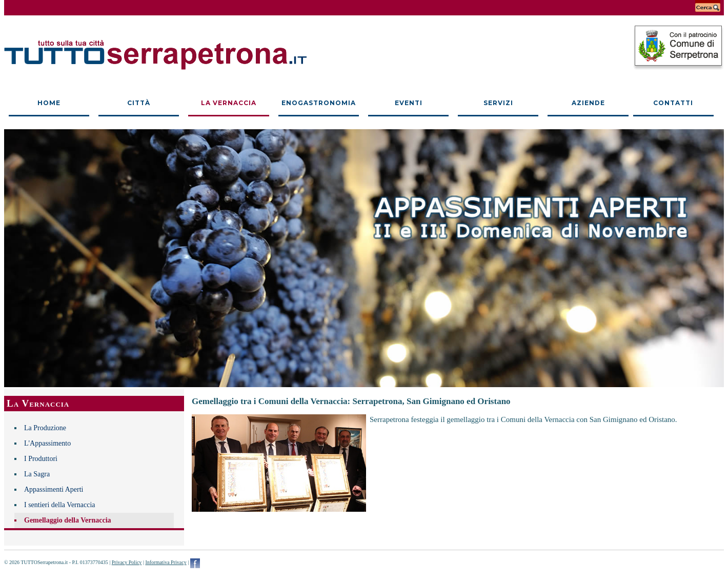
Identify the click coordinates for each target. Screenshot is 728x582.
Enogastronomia (319, 103)
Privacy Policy (127, 562)
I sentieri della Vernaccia (60, 505)
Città (139, 103)
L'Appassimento (47, 443)
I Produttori (41, 459)
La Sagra (37, 474)
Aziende (588, 103)
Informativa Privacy (166, 562)
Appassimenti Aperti (54, 489)
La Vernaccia (229, 103)
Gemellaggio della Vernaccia (68, 520)
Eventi (409, 103)
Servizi (498, 103)
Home (49, 103)
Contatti (673, 103)
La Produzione (45, 428)
